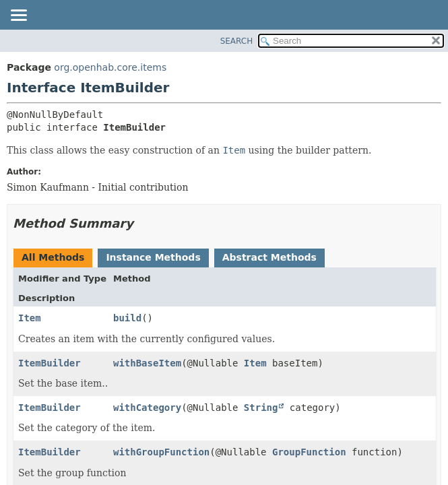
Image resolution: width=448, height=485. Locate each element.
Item (30, 318)
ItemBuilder (50, 363)
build (127, 318)
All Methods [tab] (53, 257)
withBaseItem (147, 363)
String (261, 408)
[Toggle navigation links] (18, 16)
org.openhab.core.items (110, 67)
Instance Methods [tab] (153, 257)
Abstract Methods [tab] (269, 257)
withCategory (147, 408)
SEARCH (237, 41)
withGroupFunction (161, 452)
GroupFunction (309, 452)
